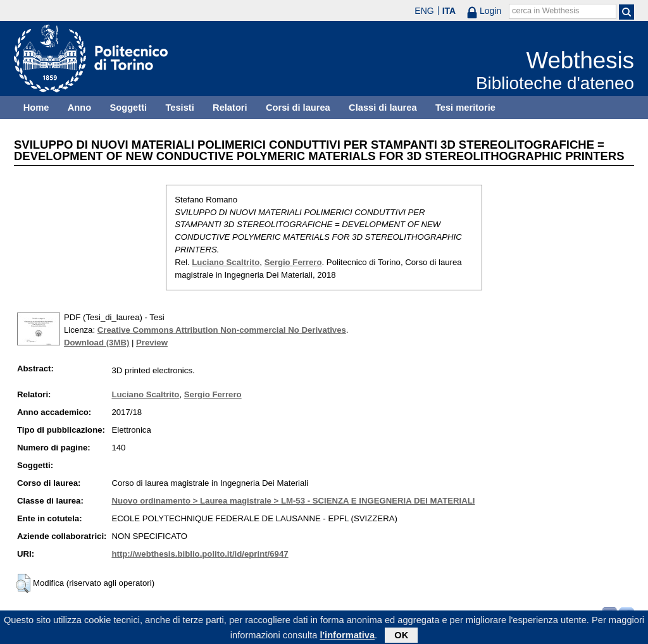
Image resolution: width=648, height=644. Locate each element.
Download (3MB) (97, 343)
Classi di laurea (383, 108)
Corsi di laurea (298, 108)
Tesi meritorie (465, 108)
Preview (152, 343)
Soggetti (128, 108)
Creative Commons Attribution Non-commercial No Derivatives (222, 330)
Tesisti (179, 108)
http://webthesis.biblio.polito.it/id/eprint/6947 (200, 554)
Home (36, 108)
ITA (449, 11)
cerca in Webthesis (545, 11)
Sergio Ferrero (293, 262)
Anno (79, 108)
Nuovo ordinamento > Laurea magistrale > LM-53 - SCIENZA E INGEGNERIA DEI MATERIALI (293, 501)
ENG (424, 11)
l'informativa (348, 637)
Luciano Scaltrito (226, 262)
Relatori (230, 108)
